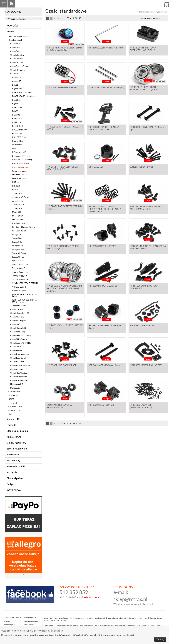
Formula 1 (13, 403)
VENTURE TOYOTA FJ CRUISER (25, 283)
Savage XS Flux (18, 257)
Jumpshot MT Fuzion (21, 197)
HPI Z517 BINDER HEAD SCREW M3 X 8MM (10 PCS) (63, 248)
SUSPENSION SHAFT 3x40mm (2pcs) (106, 88)
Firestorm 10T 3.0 (20, 175)
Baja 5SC (16, 104)
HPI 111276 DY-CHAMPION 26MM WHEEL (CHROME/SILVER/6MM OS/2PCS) (64, 289)
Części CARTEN (17, 62)
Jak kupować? (30, 625)
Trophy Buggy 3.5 (19, 268)
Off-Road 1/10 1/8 (16, 407)
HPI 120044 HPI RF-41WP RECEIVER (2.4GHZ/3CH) (143, 49)
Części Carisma (16, 59)
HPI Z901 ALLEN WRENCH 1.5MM (106, 48)
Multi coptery (16, 388)
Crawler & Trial (14, 392)
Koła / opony (13, 460)
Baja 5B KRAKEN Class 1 (22, 92)
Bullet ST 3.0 (17, 133)
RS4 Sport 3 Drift (19, 231)
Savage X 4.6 (17, 242)
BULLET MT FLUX (20, 130)
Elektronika (13, 455)
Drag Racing (13, 395)
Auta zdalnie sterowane (18, 36)
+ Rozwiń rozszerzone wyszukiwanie (152, 12)
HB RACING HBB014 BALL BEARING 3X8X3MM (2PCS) (144, 89)
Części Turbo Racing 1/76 (21, 365)
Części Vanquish (17, 369)
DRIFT (11, 399)
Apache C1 (17, 77)
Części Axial (15, 47)
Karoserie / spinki (16, 466)
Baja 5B (15, 85)
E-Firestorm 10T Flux (21, 156)
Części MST (15, 324)
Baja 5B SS (16, 100)
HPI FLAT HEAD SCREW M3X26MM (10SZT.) (65, 208)
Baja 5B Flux (17, 89)
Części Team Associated (20, 354)
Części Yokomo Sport (19, 380)
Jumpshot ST (17, 208)
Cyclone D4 (17, 145)
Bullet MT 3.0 (18, 126)
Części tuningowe (19, 171)
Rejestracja (155, 4)
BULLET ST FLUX (19, 137)
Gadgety (11, 484)
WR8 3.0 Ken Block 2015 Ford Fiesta (25, 295)
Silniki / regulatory (16, 443)
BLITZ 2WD (17, 119)
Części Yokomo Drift (19, 377)
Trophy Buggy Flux (20, 272)
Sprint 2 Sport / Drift (20, 264)
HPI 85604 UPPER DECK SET (103, 286)
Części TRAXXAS (17, 362)
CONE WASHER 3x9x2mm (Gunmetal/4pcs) (60, 406)
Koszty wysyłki (10, 625)
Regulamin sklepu (31, 621)
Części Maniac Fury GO (20, 313)
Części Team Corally (18, 358)
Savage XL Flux (18, 249)
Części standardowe (20, 167)
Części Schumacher (18, 347)
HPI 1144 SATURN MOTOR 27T (62, 88)
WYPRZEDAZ (14, 490)
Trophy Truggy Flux (20, 279)
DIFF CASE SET (96, 167)
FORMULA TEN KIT (20, 178)
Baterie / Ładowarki (17, 449)
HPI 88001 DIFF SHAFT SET (102, 246)
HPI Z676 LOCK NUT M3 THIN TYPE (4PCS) (65, 327)
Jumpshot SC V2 (19, 205)
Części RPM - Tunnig (19, 339)
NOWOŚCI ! (13, 26)
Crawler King (17, 141)
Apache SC (17, 81)
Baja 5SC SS (17, 107)
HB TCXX (16, 186)
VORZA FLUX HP (19, 287)
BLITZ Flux (17, 122)
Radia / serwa (14, 437)
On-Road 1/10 (14, 410)
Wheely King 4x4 (19, 291)
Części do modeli (15, 40)
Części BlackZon (17, 55)
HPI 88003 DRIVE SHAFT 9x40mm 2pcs (147, 129)
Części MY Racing (18, 332)
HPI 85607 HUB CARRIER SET (61, 365)
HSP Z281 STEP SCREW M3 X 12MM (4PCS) (65, 129)
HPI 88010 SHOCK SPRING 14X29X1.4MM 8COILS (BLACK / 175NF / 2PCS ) (104, 209)
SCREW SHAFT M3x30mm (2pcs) (104, 365)
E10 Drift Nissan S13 (21, 163)
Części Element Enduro (20, 66)
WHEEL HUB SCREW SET (142, 167)
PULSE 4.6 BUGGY (20, 220)
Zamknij (160, 639)
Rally (10, 414)
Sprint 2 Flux (17, 261)
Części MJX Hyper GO (19, 321)
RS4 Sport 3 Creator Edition (23, 227)
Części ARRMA (16, 44)
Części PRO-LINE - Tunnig (21, 335)
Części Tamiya (16, 350)
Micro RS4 (16, 212)
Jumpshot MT (18, 193)
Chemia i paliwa (15, 478)
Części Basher (16, 51)
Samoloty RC (13, 419)
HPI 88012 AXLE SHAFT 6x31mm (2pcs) (105, 327)
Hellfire (15, 190)
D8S (14, 148)
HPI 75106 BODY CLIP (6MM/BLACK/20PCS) (141, 406)
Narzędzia (12, 472)
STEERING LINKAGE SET (142, 326)
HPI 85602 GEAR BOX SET (101, 405)
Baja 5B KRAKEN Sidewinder (24, 96)
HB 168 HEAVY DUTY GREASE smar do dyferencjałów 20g (64, 49)
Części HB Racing (17, 70)
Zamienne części (19, 306)
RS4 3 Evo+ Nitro (19, 223)
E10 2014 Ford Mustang (22, 160)
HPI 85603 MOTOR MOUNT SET (146, 365)
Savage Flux (17, 238)
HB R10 (15, 182)
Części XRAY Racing (19, 373)
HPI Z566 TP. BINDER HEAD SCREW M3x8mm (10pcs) (148, 248)
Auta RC (11, 32)
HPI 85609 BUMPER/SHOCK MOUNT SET (144, 287)
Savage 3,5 (16, 234)
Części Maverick (17, 317)
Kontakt (7, 621)
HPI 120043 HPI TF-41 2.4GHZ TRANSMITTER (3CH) (104, 129)
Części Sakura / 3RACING (21, 343)
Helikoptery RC (17, 384)
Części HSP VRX (17, 309)
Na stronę (61, 18)
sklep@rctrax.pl (130, 599)
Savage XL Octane (19, 253)
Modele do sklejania (17, 431)
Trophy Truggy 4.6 (20, 276)
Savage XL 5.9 (18, 246)
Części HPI (15, 74)
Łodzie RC (12, 425)
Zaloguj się (142, 4)
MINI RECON (18, 216)
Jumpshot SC (17, 201)
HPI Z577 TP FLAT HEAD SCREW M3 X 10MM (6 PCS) (146, 208)
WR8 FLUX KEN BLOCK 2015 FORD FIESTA (24, 301)
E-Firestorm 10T (19, 152)
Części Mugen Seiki (18, 328)
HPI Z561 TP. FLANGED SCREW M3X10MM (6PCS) (62, 168)
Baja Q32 (16, 115)
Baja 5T (15, 111)
